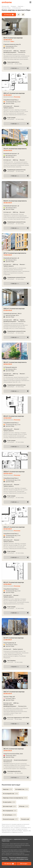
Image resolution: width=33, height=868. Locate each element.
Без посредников (10, 811)
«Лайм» (12, 41)
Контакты (5, 858)
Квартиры (7, 789)
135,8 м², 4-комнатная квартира (14, 472)
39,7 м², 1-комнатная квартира (14, 749)
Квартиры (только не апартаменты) (15, 798)
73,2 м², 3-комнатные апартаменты (15, 149)
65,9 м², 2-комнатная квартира (14, 416)
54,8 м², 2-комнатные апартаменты (15, 201)
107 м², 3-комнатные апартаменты (15, 253)
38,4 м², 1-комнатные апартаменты (15, 362)
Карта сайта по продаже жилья (19, 859)
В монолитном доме (10, 819)
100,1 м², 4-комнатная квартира (14, 93)
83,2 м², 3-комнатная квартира (14, 582)
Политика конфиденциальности (18, 858)
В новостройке (9, 802)
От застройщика (9, 815)
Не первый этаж (22, 789)
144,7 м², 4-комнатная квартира (14, 692)
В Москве (24, 806)
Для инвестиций (9, 806)
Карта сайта (5, 859)
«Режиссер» (17, 97)
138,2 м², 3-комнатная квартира (14, 308)
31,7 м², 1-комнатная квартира (14, 638)
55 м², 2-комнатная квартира (13, 38)
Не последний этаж (10, 794)
